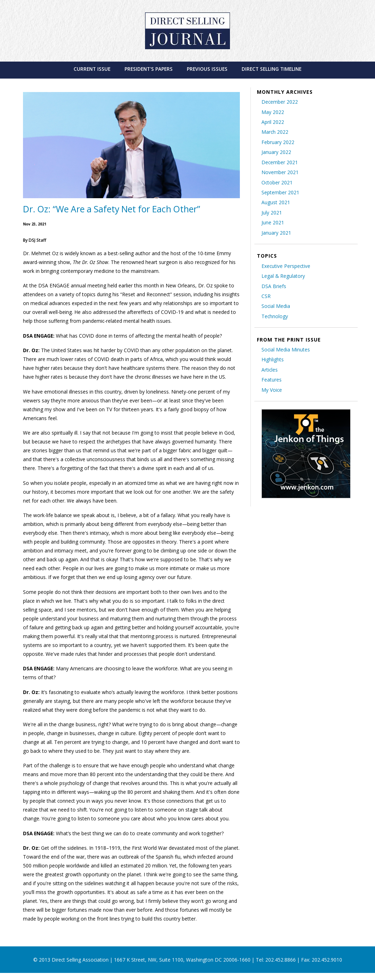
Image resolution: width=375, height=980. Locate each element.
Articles (270, 370)
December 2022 (280, 102)
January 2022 (276, 152)
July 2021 (272, 213)
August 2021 (276, 202)
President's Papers (149, 69)
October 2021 (277, 182)
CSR (266, 296)
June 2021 (273, 222)
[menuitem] (92, 69)
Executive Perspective (286, 266)
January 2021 (276, 233)
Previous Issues (207, 69)
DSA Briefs (274, 286)
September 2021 (280, 192)
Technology (275, 316)
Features (272, 380)
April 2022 (273, 122)
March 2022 (275, 132)
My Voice (272, 390)
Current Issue (92, 69)
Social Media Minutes (286, 349)
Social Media (276, 306)
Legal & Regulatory (283, 276)
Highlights (273, 359)
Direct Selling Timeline (272, 69)
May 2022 (273, 112)
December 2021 (280, 162)
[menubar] (188, 69)
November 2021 (280, 172)
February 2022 (278, 142)
